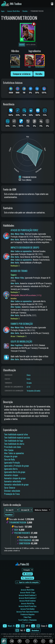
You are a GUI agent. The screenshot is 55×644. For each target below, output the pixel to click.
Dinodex (25, 11)
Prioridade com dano (12, 447)
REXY (16, 530)
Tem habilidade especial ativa (16, 434)
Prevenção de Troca (12, 494)
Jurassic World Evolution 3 (27, 595)
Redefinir (35, 630)
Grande (29, 383)
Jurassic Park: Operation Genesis (27, 612)
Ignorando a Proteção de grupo (16, 466)
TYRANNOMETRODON (18, 522)
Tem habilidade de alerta (14, 444)
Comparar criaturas (22, 74)
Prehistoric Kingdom (27, 614)
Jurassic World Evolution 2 (27, 598)
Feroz (29, 379)
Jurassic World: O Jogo (28, 592)
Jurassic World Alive (14, 11)
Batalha (39, 74)
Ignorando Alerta (11, 469)
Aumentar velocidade (13, 481)
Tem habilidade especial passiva (17, 438)
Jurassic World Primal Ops (27, 606)
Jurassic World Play (28, 603)
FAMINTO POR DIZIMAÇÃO (22, 324)
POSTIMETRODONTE (22, 533)
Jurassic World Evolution (27, 601)
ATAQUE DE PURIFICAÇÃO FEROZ (24, 230)
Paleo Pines (27, 617)
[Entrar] (52, 4)
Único (29, 375)
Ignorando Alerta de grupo (15, 472)
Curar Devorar (10, 488)
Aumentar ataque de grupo (15, 478)
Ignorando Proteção (12, 463)
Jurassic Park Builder (28, 609)
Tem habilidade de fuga (14, 441)
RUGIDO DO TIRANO (19, 271)
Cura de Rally (9, 459)
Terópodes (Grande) (33, 391)
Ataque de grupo (11, 456)
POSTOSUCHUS (25, 540)
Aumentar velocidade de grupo (16, 485)
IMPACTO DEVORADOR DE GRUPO (25, 247)
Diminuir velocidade (12, 491)
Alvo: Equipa (9, 450)
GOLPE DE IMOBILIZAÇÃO (21, 341)
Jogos (3, 11)
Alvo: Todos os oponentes (14, 453)
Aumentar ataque (11, 475)
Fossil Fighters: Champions (27, 620)
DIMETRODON (25, 543)
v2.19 (28, 387)
